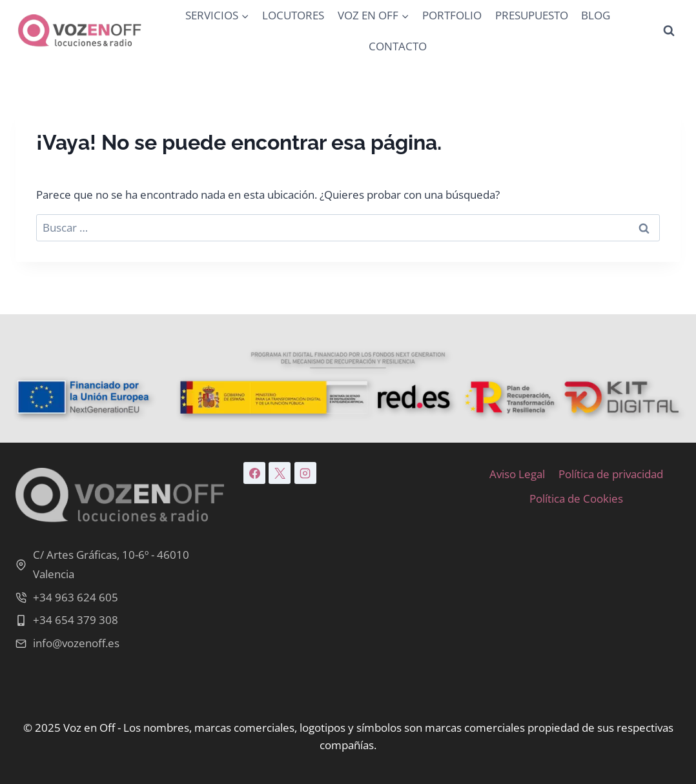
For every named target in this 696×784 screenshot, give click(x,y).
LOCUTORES (293, 15)
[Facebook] (254, 473)
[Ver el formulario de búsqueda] (669, 31)
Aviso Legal (517, 474)
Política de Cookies (576, 498)
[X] (280, 473)
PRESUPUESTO (532, 15)
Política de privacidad (611, 474)
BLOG (596, 15)
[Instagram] (305, 473)
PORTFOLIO (452, 15)
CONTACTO (398, 46)
